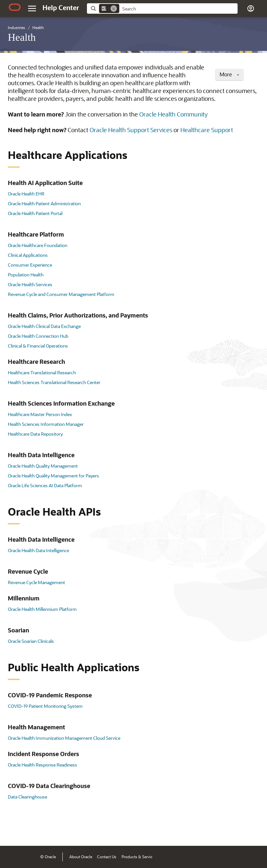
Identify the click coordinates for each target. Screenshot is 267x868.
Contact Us (107, 857)
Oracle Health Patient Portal (35, 213)
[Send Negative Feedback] (235, 831)
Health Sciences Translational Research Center (54, 382)
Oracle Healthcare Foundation (38, 245)
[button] (251, 8)
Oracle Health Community (173, 114)
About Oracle (81, 857)
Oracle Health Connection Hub (38, 336)
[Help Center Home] (61, 8)
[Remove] (114, 8)
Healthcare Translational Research (42, 372)
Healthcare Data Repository (35, 434)
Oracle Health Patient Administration (44, 203)
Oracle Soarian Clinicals (31, 641)
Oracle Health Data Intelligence (38, 550)
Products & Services (139, 857)
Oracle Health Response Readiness (42, 765)
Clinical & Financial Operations (38, 346)
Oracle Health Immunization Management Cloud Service (64, 738)
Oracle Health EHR (26, 194)
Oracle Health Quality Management (43, 466)
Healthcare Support (207, 130)
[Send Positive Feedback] (252, 831)
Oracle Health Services (30, 284)
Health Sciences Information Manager (46, 424)
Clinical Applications (28, 255)
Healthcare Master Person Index (40, 414)
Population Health (26, 275)
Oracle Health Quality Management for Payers (53, 476)
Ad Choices (217, 857)
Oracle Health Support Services (131, 130)
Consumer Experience (30, 265)
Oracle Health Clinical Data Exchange (44, 326)
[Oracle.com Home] (15, 7)
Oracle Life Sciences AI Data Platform (45, 485)
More (229, 74)
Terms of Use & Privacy (182, 857)
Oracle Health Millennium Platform (42, 609)
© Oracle (48, 857)
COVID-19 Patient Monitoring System (45, 706)
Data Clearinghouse (27, 797)
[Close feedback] (161, 831)
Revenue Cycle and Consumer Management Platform (61, 294)
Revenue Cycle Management (36, 582)
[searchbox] (178, 9)
